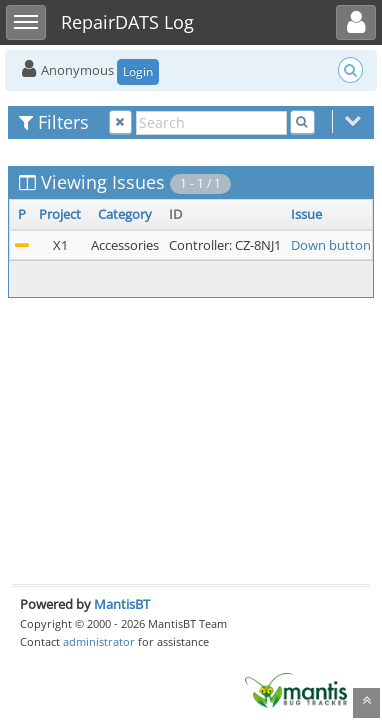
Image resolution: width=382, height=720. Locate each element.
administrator (99, 641)
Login (138, 71)
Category (125, 214)
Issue (306, 214)
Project (60, 214)
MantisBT (122, 604)
